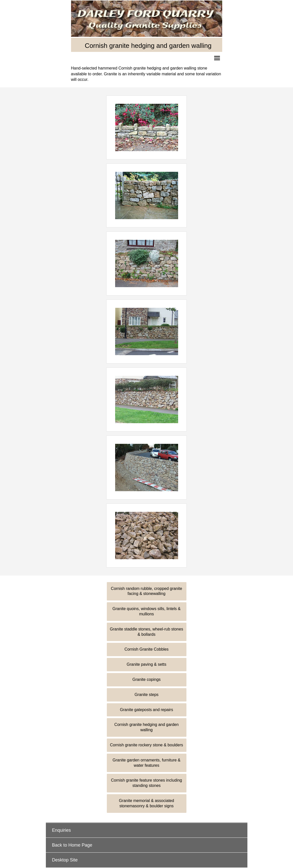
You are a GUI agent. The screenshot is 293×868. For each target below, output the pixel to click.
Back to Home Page (72, 845)
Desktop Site (65, 860)
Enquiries (61, 830)
